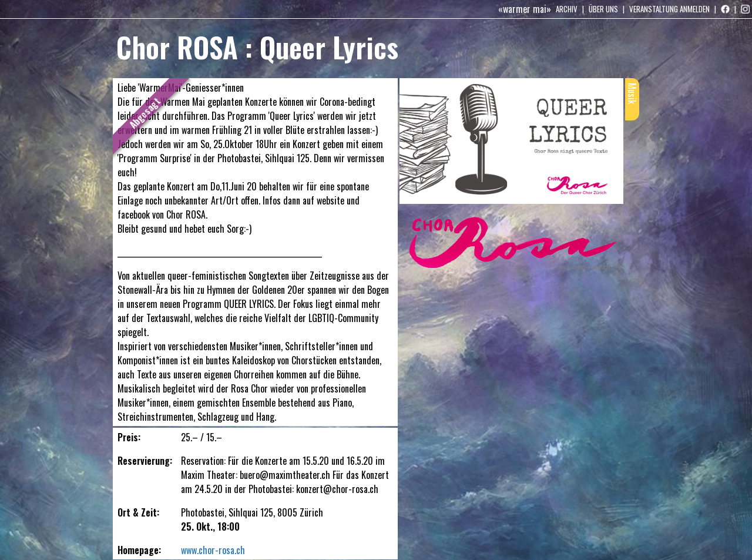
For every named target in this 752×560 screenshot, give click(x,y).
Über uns (603, 9)
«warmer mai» (525, 9)
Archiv (567, 9)
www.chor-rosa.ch (213, 550)
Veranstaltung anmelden (669, 9)
